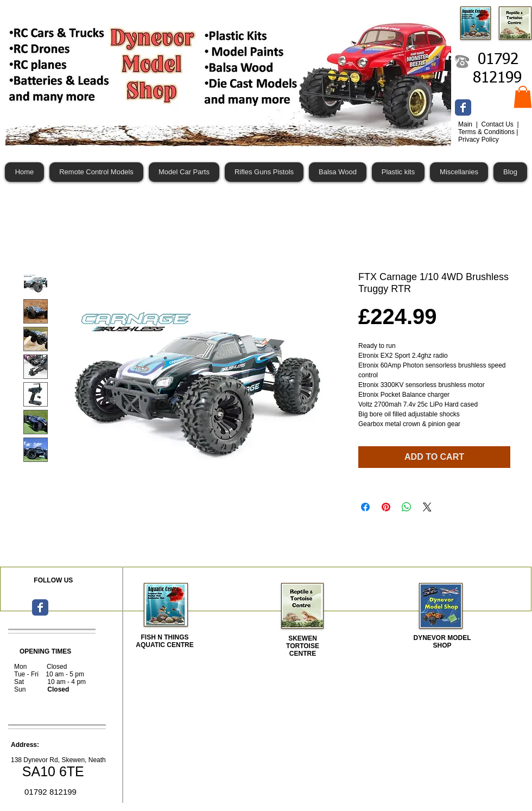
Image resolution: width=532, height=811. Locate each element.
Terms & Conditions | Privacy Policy (488, 136)
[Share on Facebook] (365, 507)
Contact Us (498, 124)
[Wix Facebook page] (463, 107)
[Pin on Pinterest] (386, 507)
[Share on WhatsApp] (407, 507)
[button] (523, 97)
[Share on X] (427, 507)
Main (466, 124)
